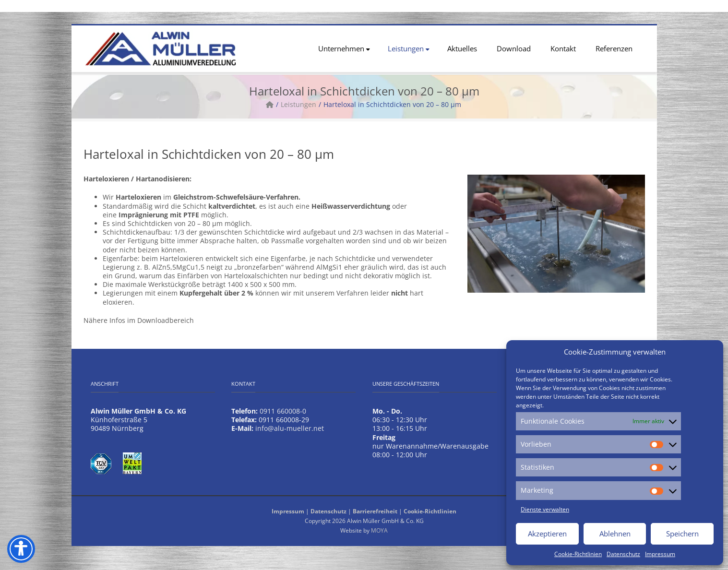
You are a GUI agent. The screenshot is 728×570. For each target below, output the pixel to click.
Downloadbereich (166, 320)
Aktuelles (462, 48)
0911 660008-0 (283, 411)
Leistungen (409, 48)
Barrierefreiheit (375, 511)
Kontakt (563, 48)
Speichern (682, 534)
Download (514, 48)
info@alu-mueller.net (290, 428)
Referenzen (614, 48)
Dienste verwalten (545, 509)
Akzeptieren (547, 534)
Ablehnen (615, 534)
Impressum (660, 554)
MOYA (379, 530)
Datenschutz (623, 554)
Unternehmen (344, 48)
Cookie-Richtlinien (578, 554)
